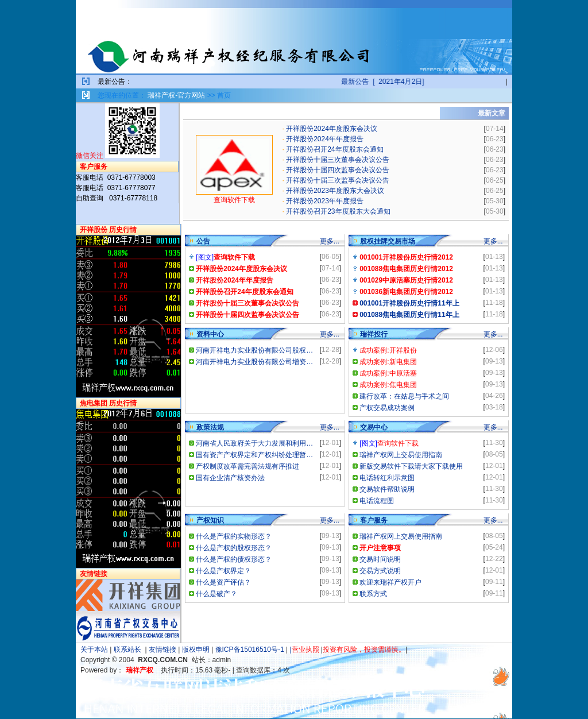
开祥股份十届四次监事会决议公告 (338, 170)
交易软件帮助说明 (387, 489)
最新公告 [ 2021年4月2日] (404, 82)
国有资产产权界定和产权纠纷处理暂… (254, 455)
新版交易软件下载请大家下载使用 (411, 466)
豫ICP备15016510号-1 (250, 650)
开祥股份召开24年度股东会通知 (334, 149)
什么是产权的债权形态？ (234, 559)
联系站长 (127, 650)
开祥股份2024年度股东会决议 (332, 129)
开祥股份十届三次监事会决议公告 (338, 180)
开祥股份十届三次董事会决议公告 (338, 160)
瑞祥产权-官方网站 (176, 95)
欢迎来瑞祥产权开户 (390, 582)
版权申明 (196, 650)
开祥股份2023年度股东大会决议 (335, 191)
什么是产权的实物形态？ (234, 536)
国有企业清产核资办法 (230, 478)
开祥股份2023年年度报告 (325, 201)
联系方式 (373, 594)
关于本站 (94, 650)
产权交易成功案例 (387, 408)
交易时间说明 (380, 559)
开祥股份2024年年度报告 (325, 139)
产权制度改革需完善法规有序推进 (247, 466)
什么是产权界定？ (223, 571)
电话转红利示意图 (387, 478)
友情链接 (163, 650)
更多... (330, 241)
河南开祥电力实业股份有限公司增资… (254, 362)
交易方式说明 (380, 571)
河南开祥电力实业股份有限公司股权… (254, 350)
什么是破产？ (216, 594)
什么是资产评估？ (223, 582)
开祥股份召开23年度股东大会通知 (338, 211)
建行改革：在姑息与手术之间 (404, 396)
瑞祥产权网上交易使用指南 (401, 455)
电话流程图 (377, 501)
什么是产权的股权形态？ (234, 548)
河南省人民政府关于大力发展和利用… (254, 443)
